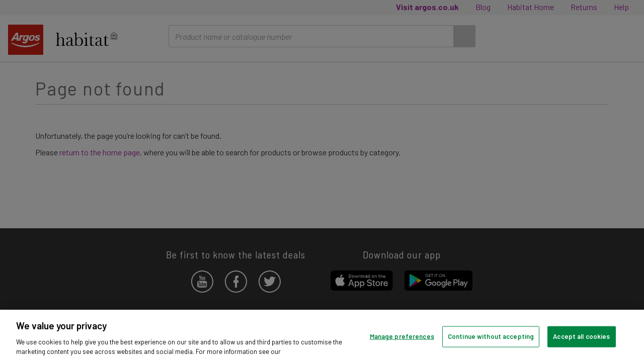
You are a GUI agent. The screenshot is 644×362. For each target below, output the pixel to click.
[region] (322, 336)
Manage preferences (402, 336)
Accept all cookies (581, 336)
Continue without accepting (491, 336)
